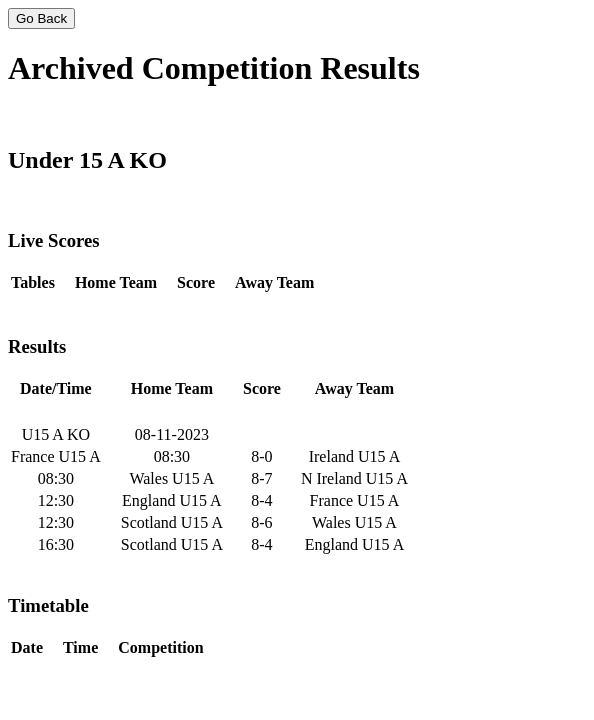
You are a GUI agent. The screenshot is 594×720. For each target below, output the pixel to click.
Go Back (41, 18)
